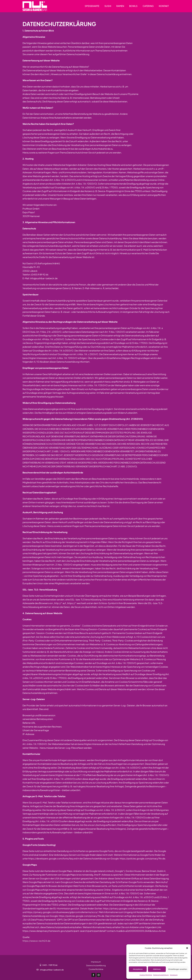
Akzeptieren (138, 969)
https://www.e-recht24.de (36, 941)
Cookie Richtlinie (96, 969)
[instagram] (99, 975)
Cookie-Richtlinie (146, 975)
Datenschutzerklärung (161, 975)
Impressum (174, 975)
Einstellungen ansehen (178, 969)
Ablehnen (157, 969)
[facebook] (93, 975)
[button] (187, 948)
